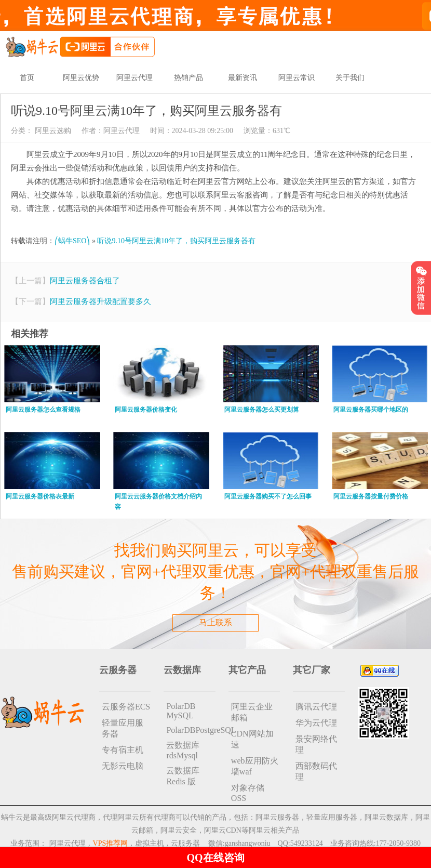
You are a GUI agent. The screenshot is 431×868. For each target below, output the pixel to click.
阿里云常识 (297, 78)
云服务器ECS (126, 707)
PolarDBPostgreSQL (191, 730)
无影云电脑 (123, 766)
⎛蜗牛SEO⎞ (72, 241)
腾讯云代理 (316, 707)
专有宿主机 (123, 750)
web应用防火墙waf (255, 766)
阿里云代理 (134, 78)
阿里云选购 (52, 131)
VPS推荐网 (111, 843)
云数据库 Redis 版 (183, 776)
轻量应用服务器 (123, 728)
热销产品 (188, 78)
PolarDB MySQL (181, 711)
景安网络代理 (316, 744)
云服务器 (185, 843)
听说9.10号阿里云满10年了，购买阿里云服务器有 (176, 241)
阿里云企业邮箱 (252, 712)
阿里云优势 (81, 78)
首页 (27, 78)
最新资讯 (243, 78)
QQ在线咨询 (215, 858)
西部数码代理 (316, 771)
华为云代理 (316, 723)
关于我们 (350, 78)
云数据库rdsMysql (183, 750)
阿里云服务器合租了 (85, 281)
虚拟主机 (150, 843)
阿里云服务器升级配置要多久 (100, 301)
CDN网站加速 (252, 739)
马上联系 (216, 622)
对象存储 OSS (248, 793)
